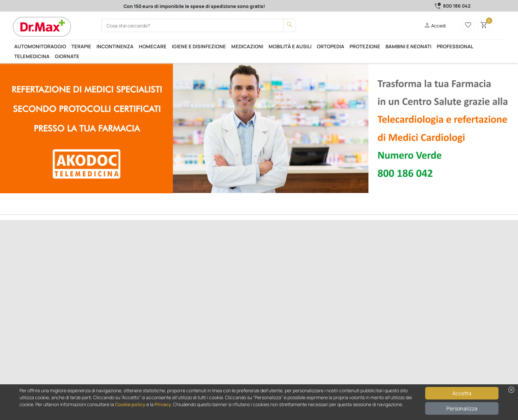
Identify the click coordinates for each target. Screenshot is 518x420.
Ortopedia (331, 46)
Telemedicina (32, 56)
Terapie (81, 46)
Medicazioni (247, 46)
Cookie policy (130, 404)
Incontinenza (115, 46)
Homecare (153, 46)
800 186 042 (457, 6)
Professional (455, 46)
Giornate (67, 56)
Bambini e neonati (408, 46)
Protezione (365, 46)
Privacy (163, 404)
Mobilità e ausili (290, 46)
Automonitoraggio (40, 46)
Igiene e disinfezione (199, 46)
